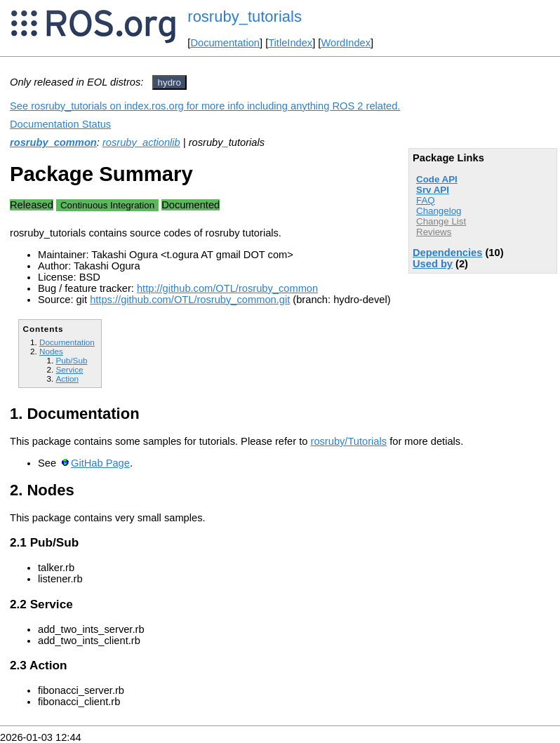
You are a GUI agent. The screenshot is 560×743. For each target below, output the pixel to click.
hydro (169, 82)
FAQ (426, 200)
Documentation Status (60, 124)
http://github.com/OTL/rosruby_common (227, 288)
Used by (433, 264)
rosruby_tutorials (245, 16)
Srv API (433, 190)
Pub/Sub (71, 360)
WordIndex (346, 43)
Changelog (439, 211)
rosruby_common (53, 142)
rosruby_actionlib (141, 142)
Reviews (434, 232)
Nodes (51, 351)
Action (67, 379)
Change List (441, 221)
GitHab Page (100, 463)
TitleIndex (290, 43)
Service (69, 369)
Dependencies (447, 253)
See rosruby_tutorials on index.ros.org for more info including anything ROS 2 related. (205, 106)
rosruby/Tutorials (349, 441)
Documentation (225, 43)
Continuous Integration (107, 205)
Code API (437, 179)
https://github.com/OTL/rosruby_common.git (190, 300)
